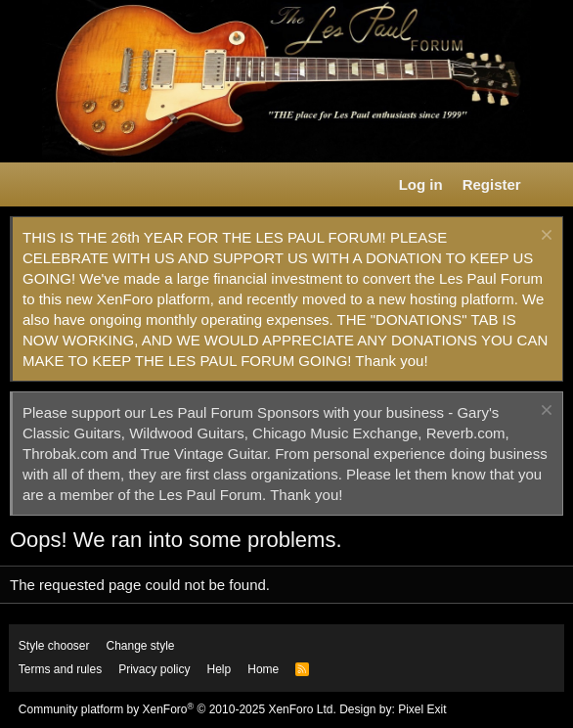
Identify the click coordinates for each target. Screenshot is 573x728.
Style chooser (54, 646)
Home (263, 669)
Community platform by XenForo (177, 709)
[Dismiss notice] (544, 237)
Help (220, 669)
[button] (25, 185)
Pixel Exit (422, 709)
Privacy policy (154, 669)
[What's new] (550, 184)
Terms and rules (60, 669)
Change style (141, 646)
